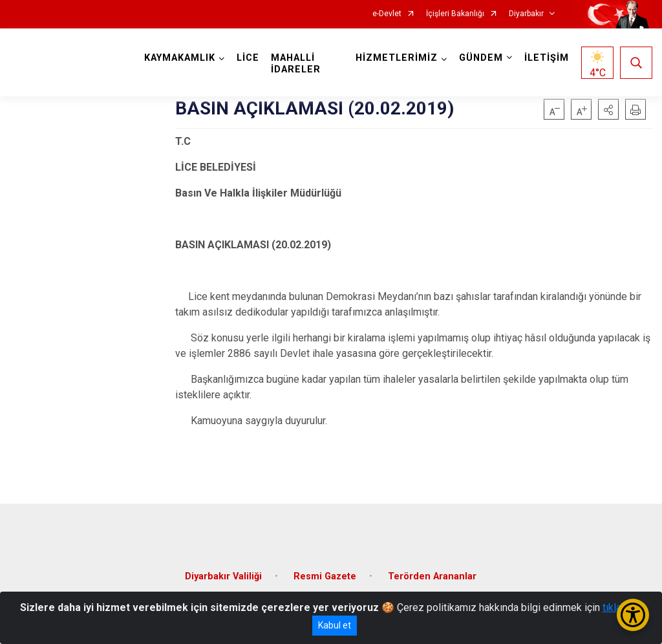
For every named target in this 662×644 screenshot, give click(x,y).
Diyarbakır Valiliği (223, 576)
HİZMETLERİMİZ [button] (397, 58)
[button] (608, 109)
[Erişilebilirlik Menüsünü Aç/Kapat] (633, 615)
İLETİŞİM (547, 58)
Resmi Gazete (325, 576)
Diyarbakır (526, 14)
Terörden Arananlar (432, 576)
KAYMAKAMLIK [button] (180, 58)
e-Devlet (387, 14)
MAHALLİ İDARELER (296, 64)
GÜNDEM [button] (481, 58)
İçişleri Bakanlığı (455, 14)
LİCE (248, 58)
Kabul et (335, 625)
